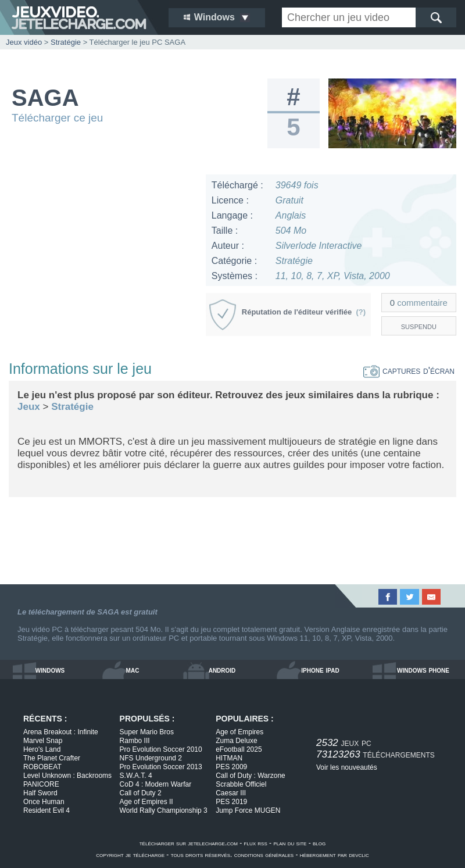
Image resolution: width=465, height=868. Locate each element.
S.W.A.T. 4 (136, 776)
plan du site (290, 843)
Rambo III (135, 741)
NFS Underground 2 (151, 758)
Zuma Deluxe (236, 741)
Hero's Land (42, 749)
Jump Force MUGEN (248, 810)
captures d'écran (409, 371)
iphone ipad (320, 670)
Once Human (44, 802)
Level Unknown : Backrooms (67, 776)
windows (50, 670)
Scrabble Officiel (241, 784)
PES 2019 (231, 802)
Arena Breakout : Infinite (61, 732)
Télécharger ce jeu (57, 118)
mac (133, 670)
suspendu (419, 326)
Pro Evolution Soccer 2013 (161, 767)
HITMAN (229, 758)
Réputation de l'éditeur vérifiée (304, 312)
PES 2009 (231, 767)
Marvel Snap (43, 741)
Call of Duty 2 (141, 793)
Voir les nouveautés (347, 767)
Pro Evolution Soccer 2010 (161, 749)
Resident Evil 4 (46, 810)
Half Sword (40, 793)
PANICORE (41, 784)
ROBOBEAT (42, 767)
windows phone (423, 670)
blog (319, 843)
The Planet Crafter (52, 758)
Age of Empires (239, 732)
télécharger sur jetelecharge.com (189, 843)
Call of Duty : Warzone (251, 776)
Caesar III (231, 793)
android (222, 670)
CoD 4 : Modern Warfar (156, 784)
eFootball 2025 (239, 749)
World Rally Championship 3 (164, 810)
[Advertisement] (103, 247)
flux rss (256, 843)
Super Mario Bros (147, 732)
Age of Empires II (146, 802)
